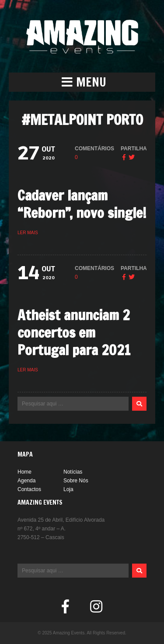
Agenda (26, 481)
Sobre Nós (76, 481)
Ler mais (28, 233)
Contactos (29, 489)
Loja (68, 489)
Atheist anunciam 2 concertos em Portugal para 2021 (74, 332)
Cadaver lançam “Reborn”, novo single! (82, 204)
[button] (82, 82)
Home (24, 472)
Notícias (73, 472)
